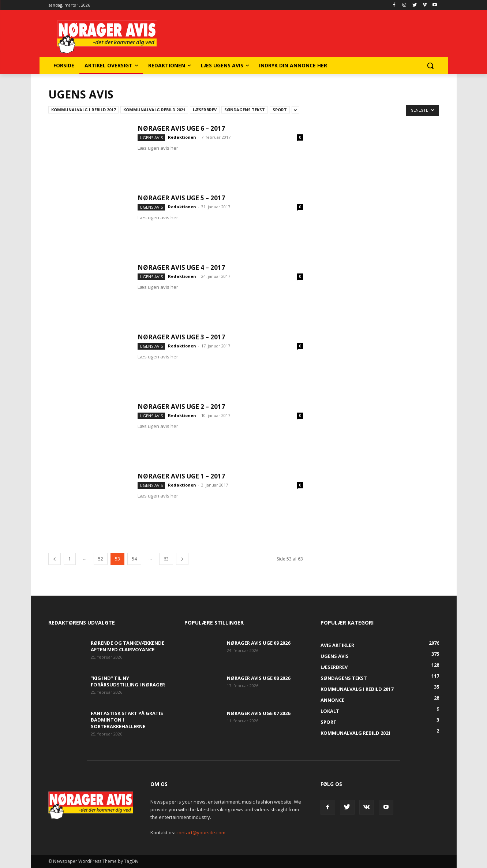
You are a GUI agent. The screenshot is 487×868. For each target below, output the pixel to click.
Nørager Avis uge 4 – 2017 (181, 267)
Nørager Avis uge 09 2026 (259, 643)
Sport (280, 110)
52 (101, 559)
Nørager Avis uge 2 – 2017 (181, 407)
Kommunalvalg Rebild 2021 (154, 110)
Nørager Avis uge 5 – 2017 (181, 198)
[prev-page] (55, 559)
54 (134, 559)
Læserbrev (205, 110)
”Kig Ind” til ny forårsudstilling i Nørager (128, 681)
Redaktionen (182, 137)
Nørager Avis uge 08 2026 (259, 678)
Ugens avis (151, 137)
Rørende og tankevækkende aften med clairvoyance (128, 646)
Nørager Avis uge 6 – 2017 (181, 128)
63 (166, 559)
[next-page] (182, 559)
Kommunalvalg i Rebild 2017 (83, 110)
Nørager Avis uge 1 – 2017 (181, 476)
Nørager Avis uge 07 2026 (259, 713)
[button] (430, 66)
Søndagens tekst (245, 110)
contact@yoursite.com (201, 832)
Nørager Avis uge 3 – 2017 (181, 337)
